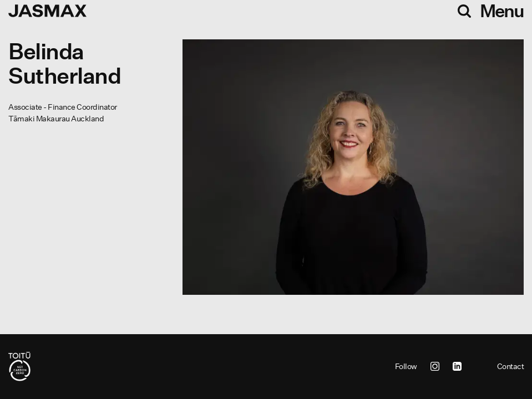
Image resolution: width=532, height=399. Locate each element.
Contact (511, 366)
